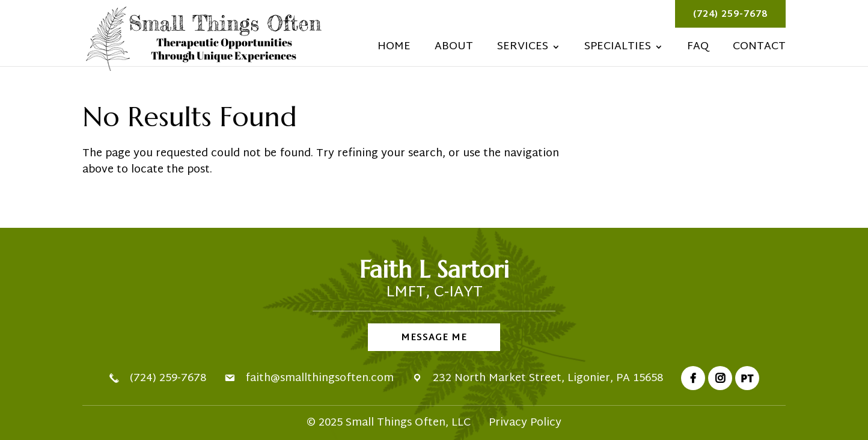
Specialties (618, 50)
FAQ (698, 50)
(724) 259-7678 (730, 15)
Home (394, 50)
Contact (759, 50)
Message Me (434, 338)
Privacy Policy (525, 423)
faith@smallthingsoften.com (319, 378)
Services (523, 50)
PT (747, 378)
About (454, 50)
